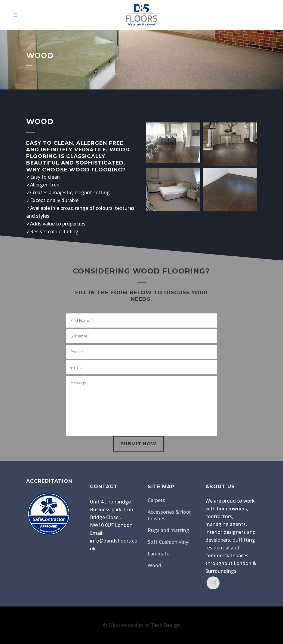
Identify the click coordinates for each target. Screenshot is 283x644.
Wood (154, 565)
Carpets (156, 500)
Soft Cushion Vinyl (169, 542)
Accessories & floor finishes (169, 515)
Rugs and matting (168, 530)
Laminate (158, 554)
